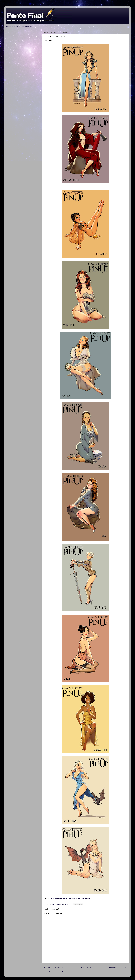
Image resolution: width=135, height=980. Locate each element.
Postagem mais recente (53, 968)
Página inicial (86, 968)
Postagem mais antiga (118, 968)
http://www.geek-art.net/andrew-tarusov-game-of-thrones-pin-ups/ (70, 898)
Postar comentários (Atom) (57, 972)
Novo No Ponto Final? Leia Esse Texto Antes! (19, 27)
